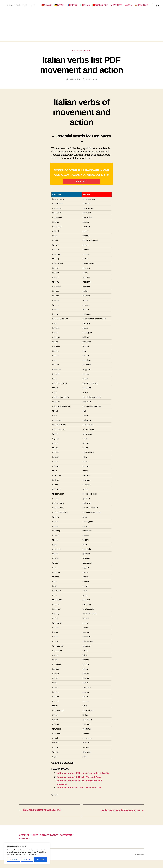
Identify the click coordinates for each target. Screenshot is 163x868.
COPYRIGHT (69, 843)
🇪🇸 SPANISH (47, 5)
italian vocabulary (81, 51)
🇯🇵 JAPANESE (116, 5)
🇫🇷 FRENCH (73, 5)
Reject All (27, 859)
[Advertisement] (81, 26)
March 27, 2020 (91, 80)
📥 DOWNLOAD (141, 5)
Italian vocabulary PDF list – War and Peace (80, 785)
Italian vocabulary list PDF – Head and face (80, 795)
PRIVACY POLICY (51, 843)
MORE (127, 5)
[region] (27, 853)
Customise (14, 859)
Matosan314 (75, 80)
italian (56, 803)
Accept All (41, 859)
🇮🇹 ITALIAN (85, 5)
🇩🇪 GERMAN (60, 5)
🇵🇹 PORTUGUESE (100, 5)
